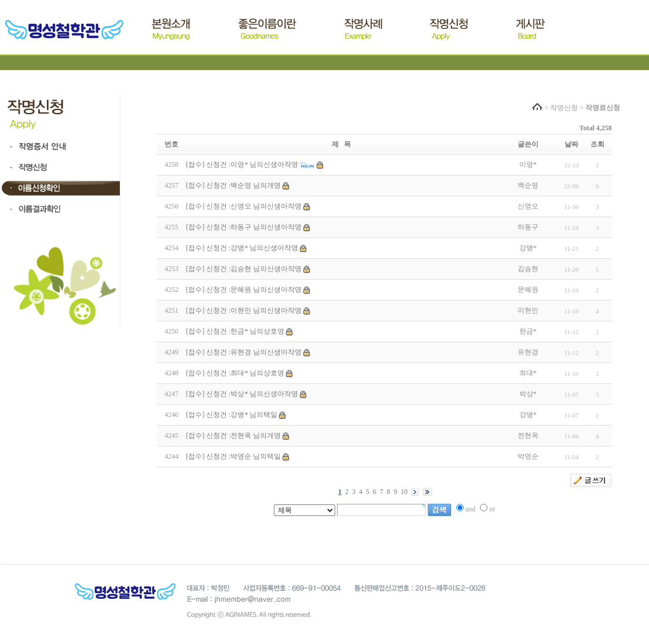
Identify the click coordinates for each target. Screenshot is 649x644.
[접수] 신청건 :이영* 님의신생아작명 (242, 164)
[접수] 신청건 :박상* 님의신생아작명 (242, 394)
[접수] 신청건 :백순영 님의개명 (233, 185)
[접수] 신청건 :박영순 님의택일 (233, 456)
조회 (597, 144)
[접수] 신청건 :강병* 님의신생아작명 (242, 248)
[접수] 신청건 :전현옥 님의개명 (233, 436)
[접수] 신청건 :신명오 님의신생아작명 (244, 206)
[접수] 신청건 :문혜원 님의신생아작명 (244, 290)
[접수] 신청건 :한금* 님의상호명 (235, 331)
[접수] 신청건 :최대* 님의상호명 (235, 373)
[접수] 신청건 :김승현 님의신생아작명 (244, 269)
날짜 (571, 144)
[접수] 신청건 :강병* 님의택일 (232, 415)
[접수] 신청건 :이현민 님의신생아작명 (244, 310)
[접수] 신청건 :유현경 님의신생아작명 (244, 352)
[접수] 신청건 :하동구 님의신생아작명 (244, 227)
